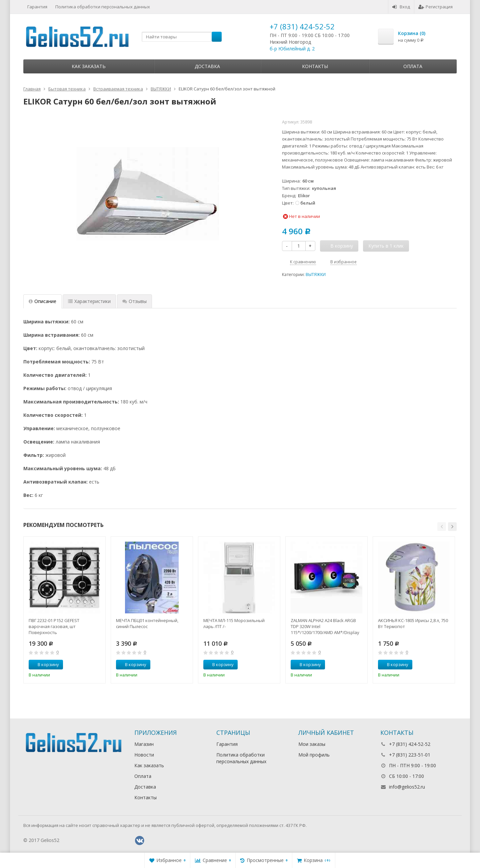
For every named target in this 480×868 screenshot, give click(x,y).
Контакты (315, 66)
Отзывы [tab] (134, 301)
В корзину (45, 664)
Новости (144, 755)
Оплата (413, 66)
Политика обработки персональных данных (103, 7)
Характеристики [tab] (89, 301)
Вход (401, 7)
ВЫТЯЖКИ (316, 274)
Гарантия (37, 7)
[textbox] (182, 37)
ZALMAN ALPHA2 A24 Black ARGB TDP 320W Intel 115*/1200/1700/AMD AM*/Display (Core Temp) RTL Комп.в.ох (325, 626)
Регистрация (435, 7)
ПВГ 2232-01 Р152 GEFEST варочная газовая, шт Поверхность (54, 626)
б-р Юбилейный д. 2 (292, 49)
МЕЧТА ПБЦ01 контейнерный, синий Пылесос (147, 623)
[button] (442, 527)
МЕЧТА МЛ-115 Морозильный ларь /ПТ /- (234, 623)
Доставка (207, 66)
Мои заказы (312, 744)
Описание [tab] (42, 301)
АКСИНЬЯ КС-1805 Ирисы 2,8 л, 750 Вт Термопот (413, 623)
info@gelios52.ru (407, 787)
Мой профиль (314, 755)
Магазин (144, 744)
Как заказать (89, 66)
